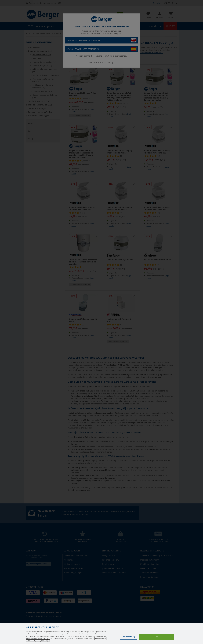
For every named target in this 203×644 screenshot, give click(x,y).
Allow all (156, 637)
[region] (102, 634)
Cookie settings (129, 637)
